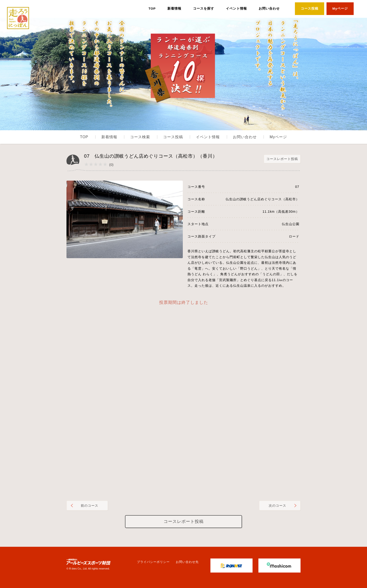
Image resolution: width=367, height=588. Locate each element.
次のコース (277, 506)
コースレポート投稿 (282, 159)
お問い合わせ (269, 9)
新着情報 (174, 9)
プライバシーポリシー (153, 562)
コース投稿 (310, 9)
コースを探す (204, 9)
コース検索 (140, 137)
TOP (152, 9)
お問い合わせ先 (187, 562)
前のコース (90, 506)
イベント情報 (236, 9)
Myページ (340, 9)
